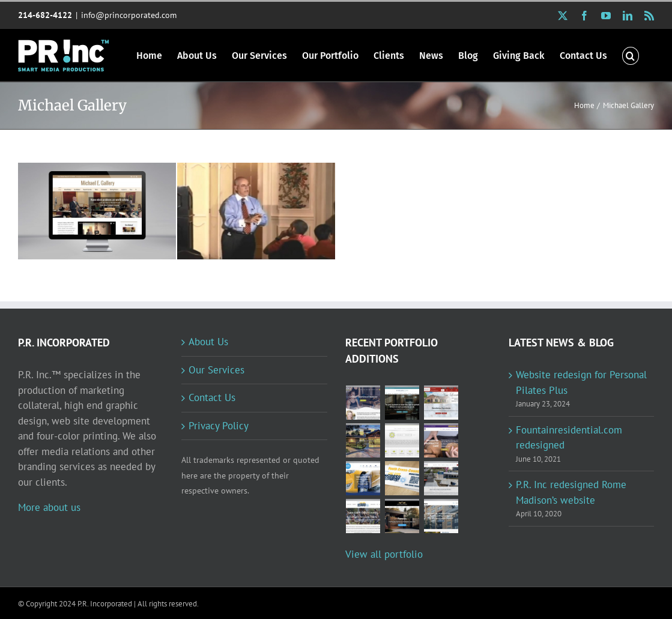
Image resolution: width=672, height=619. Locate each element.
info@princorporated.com (129, 15)
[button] (631, 55)
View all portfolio (384, 554)
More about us (49, 507)
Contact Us (212, 397)
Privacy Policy (219, 426)
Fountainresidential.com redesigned (569, 438)
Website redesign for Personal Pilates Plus (581, 382)
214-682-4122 (45, 15)
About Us (208, 342)
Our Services (216, 370)
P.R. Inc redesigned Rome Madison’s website (571, 492)
